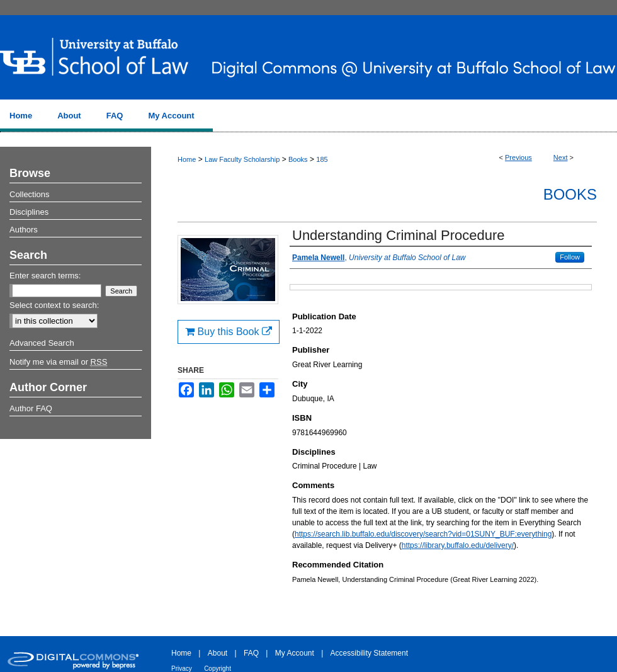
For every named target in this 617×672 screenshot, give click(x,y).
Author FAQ (31, 408)
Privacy (182, 669)
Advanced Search (42, 343)
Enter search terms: (45, 276)
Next (561, 157)
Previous (518, 157)
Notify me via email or (58, 362)
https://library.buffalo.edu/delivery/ (458, 545)
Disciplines (29, 212)
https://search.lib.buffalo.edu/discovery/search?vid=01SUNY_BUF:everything (423, 534)
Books (298, 159)
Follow (570, 257)
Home (187, 159)
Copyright (218, 669)
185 (322, 159)
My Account (295, 653)
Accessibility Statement (369, 653)
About (218, 653)
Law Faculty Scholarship (242, 159)
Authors (24, 230)
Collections (30, 194)
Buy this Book (229, 332)
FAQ (251, 653)
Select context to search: (54, 305)
